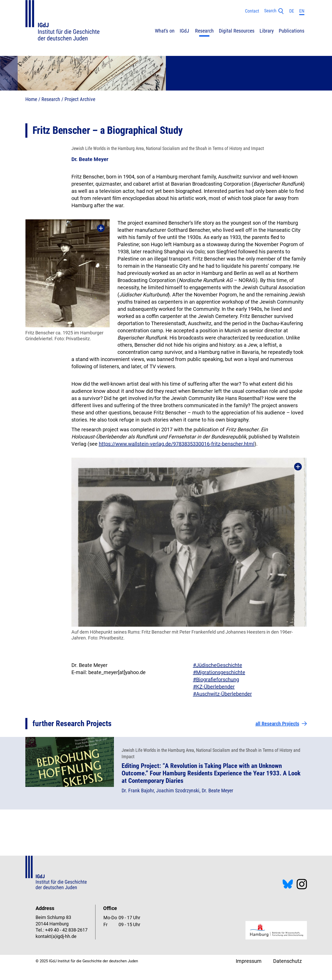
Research (51, 99)
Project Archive (80, 99)
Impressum (249, 961)
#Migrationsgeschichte (219, 672)
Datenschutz (287, 961)
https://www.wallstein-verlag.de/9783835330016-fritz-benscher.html (177, 444)
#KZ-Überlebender (214, 687)
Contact (252, 11)
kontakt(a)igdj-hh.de (56, 936)
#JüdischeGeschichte (218, 665)
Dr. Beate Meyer (90, 159)
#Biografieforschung (216, 679)
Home (31, 99)
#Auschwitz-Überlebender (222, 694)
